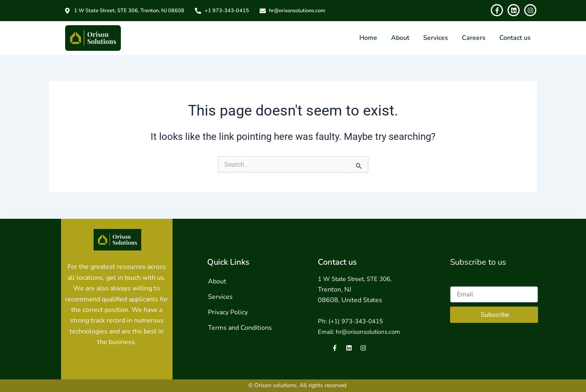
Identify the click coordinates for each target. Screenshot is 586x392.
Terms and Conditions (240, 328)
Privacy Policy (228, 312)
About (400, 38)
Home (368, 38)
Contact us (515, 38)
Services (436, 38)
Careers (474, 38)
